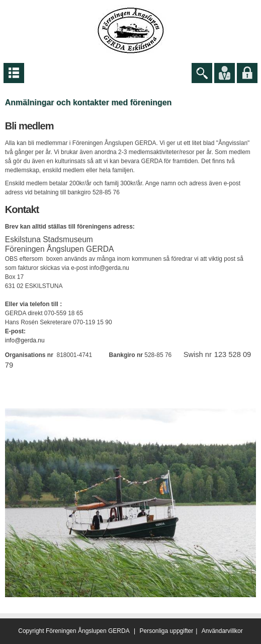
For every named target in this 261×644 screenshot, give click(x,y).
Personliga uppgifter (167, 631)
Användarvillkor (222, 631)
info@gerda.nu (25, 340)
